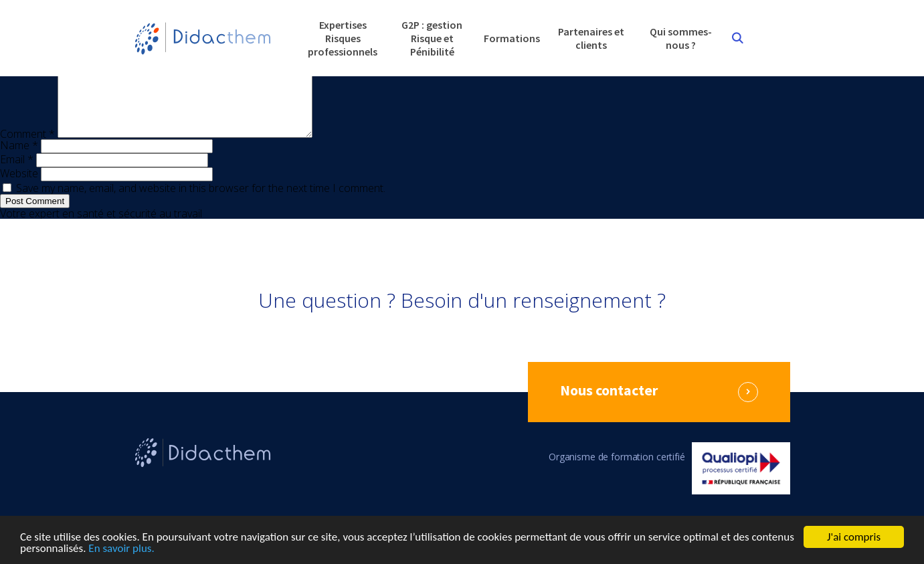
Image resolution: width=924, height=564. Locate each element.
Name (19, 161)
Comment (27, 150)
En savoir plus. (121, 549)
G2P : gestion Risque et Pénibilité (432, 38)
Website (19, 189)
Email (17, 175)
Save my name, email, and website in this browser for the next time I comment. (201, 204)
